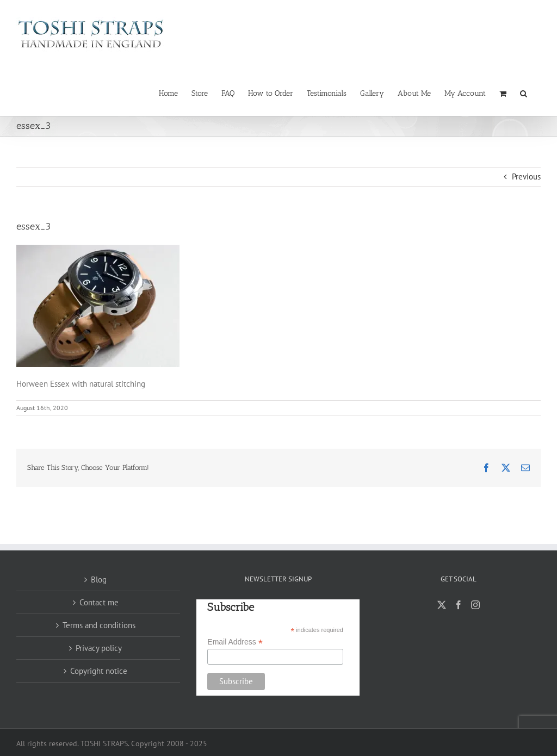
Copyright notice (99, 671)
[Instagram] (475, 605)
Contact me (99, 602)
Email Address (235, 642)
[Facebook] (459, 605)
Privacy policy (99, 648)
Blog (99, 580)
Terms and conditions (99, 625)
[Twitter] (442, 605)
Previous (526, 176)
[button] (524, 92)
